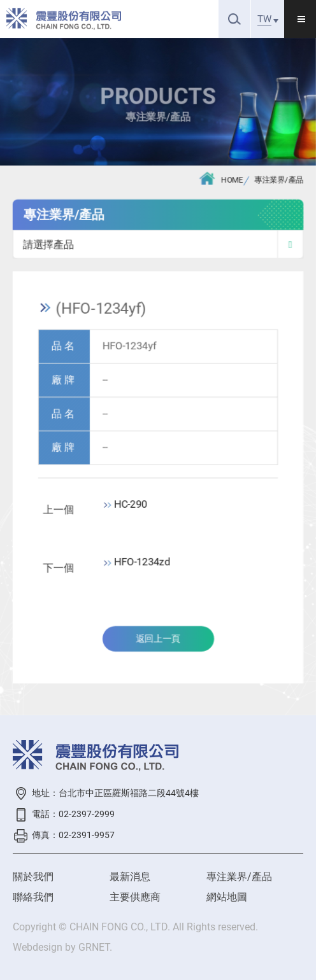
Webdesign (38, 947)
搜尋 (234, 19)
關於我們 (33, 877)
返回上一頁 (158, 640)
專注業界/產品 (279, 181)
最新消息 (130, 877)
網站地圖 (227, 897)
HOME (221, 179)
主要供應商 (135, 897)
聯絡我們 (33, 897)
